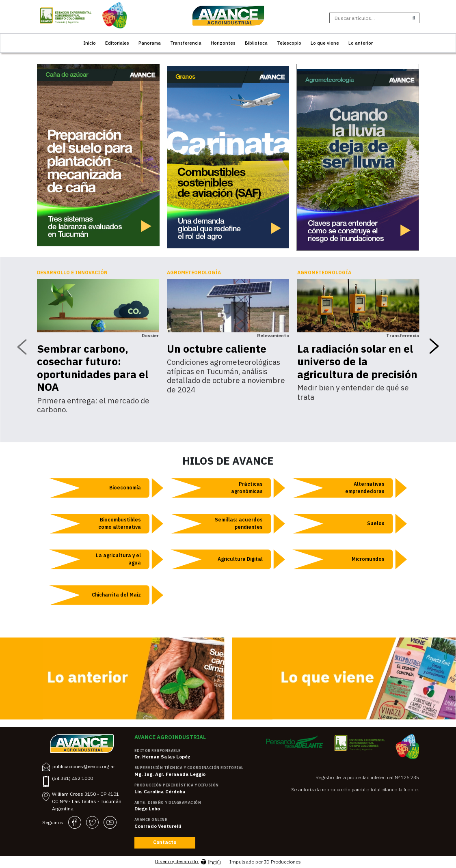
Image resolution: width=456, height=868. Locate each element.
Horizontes (223, 43)
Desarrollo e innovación (72, 272)
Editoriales (117, 43)
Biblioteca (256, 43)
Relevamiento (273, 336)
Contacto (165, 842)
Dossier (150, 336)
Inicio (90, 43)
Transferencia (186, 43)
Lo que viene (325, 43)
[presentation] (22, 347)
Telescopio (289, 43)
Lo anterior (361, 43)
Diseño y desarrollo (188, 862)
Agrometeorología (194, 272)
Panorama (150, 43)
